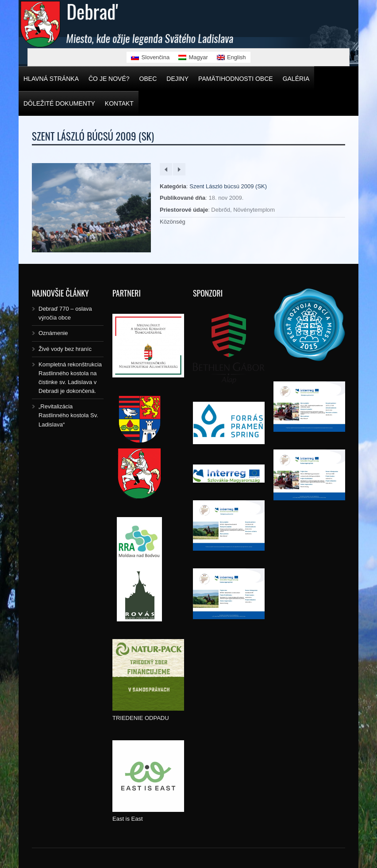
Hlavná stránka (51, 79)
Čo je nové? (109, 79)
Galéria (296, 79)
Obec (148, 79)
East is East (128, 819)
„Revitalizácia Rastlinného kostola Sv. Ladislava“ (68, 415)
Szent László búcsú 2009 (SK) (228, 186)
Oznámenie (53, 333)
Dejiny (177, 79)
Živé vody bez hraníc (65, 349)
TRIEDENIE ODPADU (141, 718)
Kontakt (119, 103)
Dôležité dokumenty (59, 103)
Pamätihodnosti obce (236, 79)
